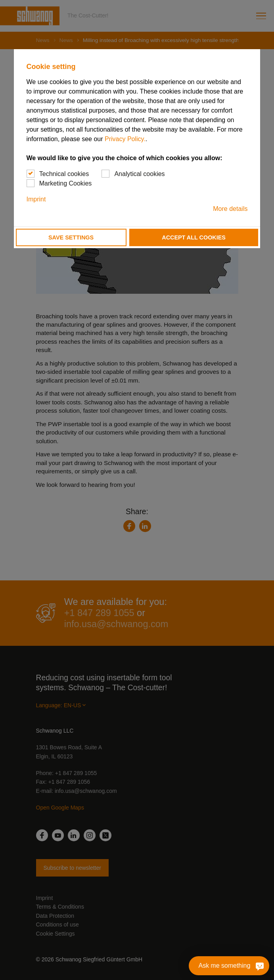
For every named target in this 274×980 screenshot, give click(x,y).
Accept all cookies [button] (194, 237)
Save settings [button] (71, 237)
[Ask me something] (258, 966)
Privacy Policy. (125, 139)
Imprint (36, 199)
